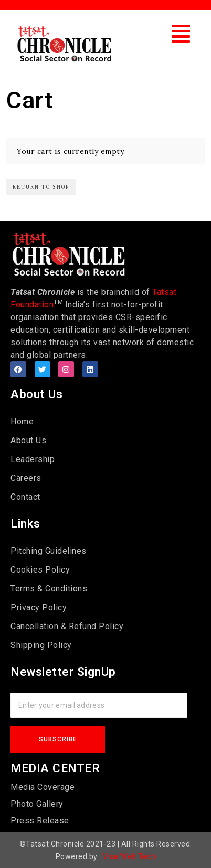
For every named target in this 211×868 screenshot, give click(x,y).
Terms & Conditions (49, 589)
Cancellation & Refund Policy (67, 626)
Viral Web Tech (129, 856)
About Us (28, 440)
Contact (25, 497)
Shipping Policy (41, 645)
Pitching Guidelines (49, 551)
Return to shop (41, 187)
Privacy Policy (39, 607)
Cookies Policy (40, 570)
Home (22, 421)
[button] (181, 34)
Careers (26, 478)
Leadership (33, 459)
